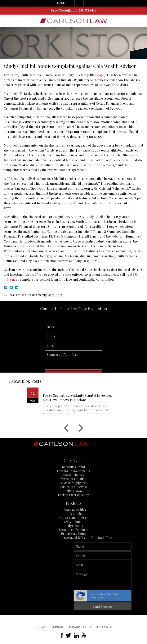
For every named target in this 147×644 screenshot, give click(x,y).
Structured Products (73, 545)
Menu (61, 3)
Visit (87, 3)
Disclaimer (104, 627)
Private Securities (74, 525)
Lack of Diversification (74, 510)
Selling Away (73, 506)
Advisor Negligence (74, 498)
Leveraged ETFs (73, 553)
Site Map (41, 627)
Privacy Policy (80, 627)
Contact (58, 627)
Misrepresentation (74, 494)
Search (94, 3)
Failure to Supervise (74, 502)
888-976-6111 (87, 10)
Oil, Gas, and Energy (74, 533)
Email (79, 3)
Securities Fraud (74, 482)
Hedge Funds (74, 541)
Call (71, 3)
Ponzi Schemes (74, 490)
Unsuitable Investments (73, 486)
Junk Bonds (74, 529)
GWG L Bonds (73, 537)
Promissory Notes (73, 549)
